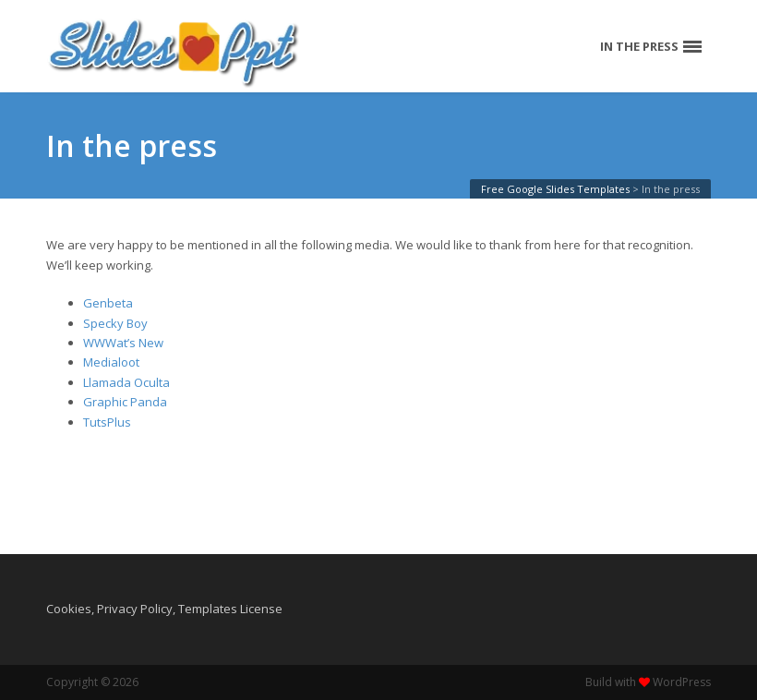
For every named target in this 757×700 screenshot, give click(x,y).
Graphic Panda (125, 402)
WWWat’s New (123, 343)
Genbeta (108, 303)
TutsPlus (107, 422)
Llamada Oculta (126, 382)
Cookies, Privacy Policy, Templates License (164, 609)
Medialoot (111, 362)
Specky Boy (115, 323)
